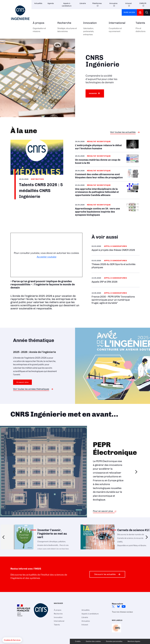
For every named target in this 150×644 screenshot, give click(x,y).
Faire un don (129, 12)
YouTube (124, 606)
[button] (12, 640)
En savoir (93, 93)
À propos (42, 29)
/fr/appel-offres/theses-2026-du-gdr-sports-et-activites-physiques (116, 264)
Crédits (78, 641)
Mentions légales (134, 641)
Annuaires (113, 3)
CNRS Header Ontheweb (140, 12)
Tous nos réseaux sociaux (122, 612)
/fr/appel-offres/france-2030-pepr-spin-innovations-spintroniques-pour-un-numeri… (116, 298)
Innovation (93, 30)
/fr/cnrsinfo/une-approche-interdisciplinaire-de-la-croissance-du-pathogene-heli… (107, 190)
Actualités (38, 3)
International (119, 29)
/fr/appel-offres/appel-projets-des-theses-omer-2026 (116, 248)
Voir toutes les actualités (123, 132)
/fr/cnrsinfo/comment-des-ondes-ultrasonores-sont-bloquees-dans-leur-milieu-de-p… (107, 174)
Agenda (51, 3)
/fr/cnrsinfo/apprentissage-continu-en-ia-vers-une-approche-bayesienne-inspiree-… (107, 210)
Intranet (128, 3)
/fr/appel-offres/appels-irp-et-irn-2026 (116, 280)
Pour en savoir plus (103, 511)
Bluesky (118, 606)
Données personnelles (114, 641)
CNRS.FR (143, 3)
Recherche (67, 29)
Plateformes (97, 3)
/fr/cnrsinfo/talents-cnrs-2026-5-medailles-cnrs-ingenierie (37, 170)
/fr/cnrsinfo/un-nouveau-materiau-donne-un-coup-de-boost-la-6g (107, 159)
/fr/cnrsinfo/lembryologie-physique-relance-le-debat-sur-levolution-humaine (107, 146)
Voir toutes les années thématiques (31, 389)
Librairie (83, 3)
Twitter (113, 606)
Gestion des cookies (93, 641)
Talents (141, 29)
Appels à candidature (67, 5)
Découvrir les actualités (105, 574)
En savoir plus (22, 382)
